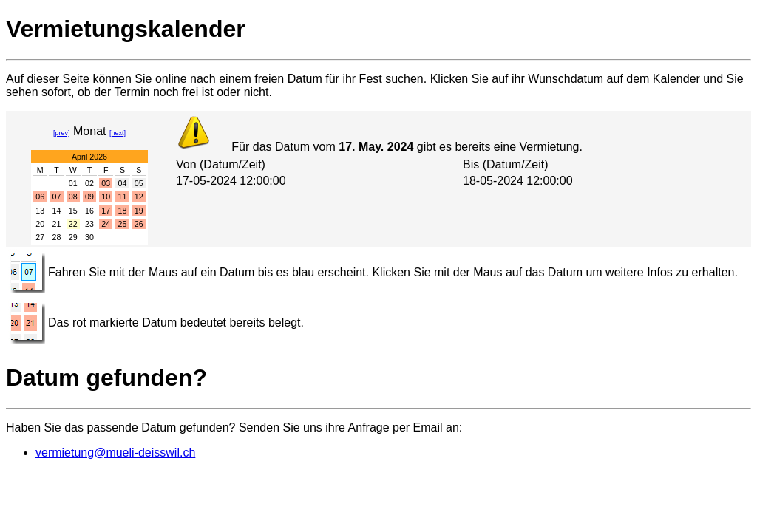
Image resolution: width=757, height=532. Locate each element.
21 (57, 224)
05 (139, 183)
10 (106, 197)
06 (40, 197)
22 (73, 224)
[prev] (62, 133)
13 (40, 211)
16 (89, 211)
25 (123, 224)
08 (73, 197)
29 (73, 237)
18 (123, 211)
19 (139, 211)
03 (106, 183)
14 (57, 211)
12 (139, 197)
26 (139, 224)
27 (40, 237)
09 (89, 197)
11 (123, 197)
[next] (118, 133)
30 (89, 237)
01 (73, 183)
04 (123, 183)
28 (57, 237)
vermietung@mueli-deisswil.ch (115, 453)
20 (40, 224)
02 (89, 183)
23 (89, 224)
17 (106, 211)
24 (106, 224)
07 (57, 197)
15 (73, 211)
